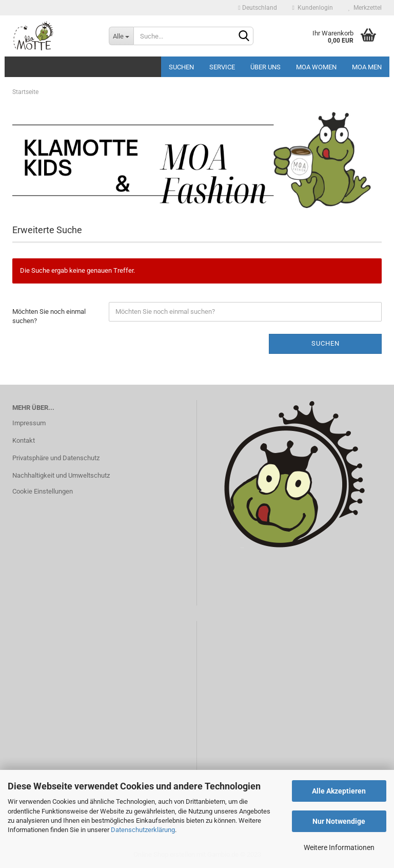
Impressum (29, 423)
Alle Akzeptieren (339, 791)
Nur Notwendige (339, 821)
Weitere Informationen (339, 847)
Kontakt (24, 440)
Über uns (265, 67)
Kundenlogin (313, 8)
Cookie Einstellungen (43, 491)
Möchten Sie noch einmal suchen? (49, 316)
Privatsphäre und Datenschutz (56, 458)
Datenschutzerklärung (143, 830)
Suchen (181, 67)
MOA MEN (367, 67)
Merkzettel (365, 8)
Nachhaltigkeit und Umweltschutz (61, 475)
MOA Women (316, 67)
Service (222, 67)
